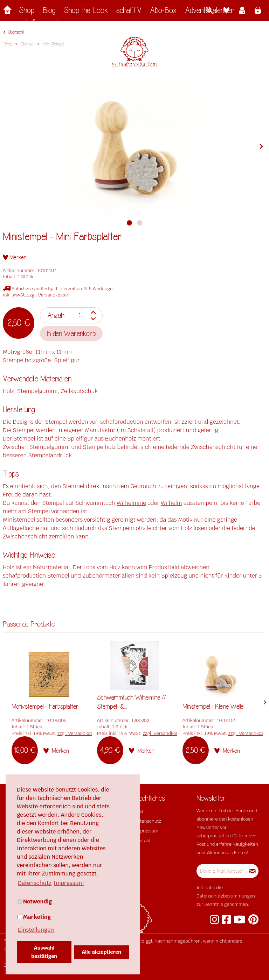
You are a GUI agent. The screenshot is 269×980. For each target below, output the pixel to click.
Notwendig (35, 902)
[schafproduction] (42, 24)
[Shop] (27, 12)
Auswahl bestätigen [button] (44, 952)
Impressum (146, 831)
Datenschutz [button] (35, 883)
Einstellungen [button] (36, 930)
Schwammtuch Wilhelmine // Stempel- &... (132, 702)
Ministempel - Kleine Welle (213, 707)
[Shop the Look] (86, 12)
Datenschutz (148, 821)
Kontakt (143, 841)
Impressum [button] (69, 883)
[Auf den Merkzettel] (15, 257)
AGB (139, 811)
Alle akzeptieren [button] (102, 952)
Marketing (34, 917)
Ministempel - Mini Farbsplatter (62, 237)
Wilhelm (171, 503)
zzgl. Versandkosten (48, 295)
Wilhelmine (131, 503)
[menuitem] (27, 12)
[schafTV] (129, 12)
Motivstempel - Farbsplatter (45, 707)
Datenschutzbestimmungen (226, 896)
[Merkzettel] (226, 11)
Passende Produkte (29, 624)
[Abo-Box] (163, 12)
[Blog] (49, 12)
